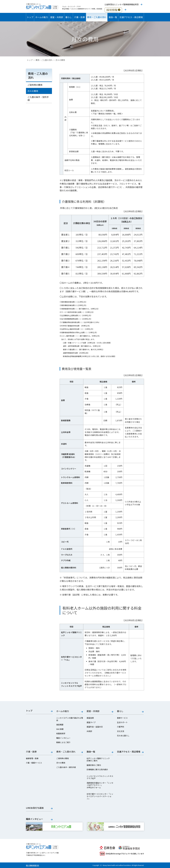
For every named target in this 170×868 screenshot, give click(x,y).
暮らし (69, 17)
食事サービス (122, 718)
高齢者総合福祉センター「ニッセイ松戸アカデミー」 (100, 784)
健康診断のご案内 (94, 765)
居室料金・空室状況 (95, 727)
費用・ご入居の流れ (97, 17)
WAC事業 (60, 729)
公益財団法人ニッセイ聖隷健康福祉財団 (121, 4)
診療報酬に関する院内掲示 (97, 770)
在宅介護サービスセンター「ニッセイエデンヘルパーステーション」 (100, 796)
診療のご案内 (92, 761)
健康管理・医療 (32, 758)
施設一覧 (113, 17)
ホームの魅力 (42, 17)
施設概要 (60, 725)
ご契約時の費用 (35, 85)
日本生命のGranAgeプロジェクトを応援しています (122, 854)
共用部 (89, 731)
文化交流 (121, 731)
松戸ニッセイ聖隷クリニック (98, 758)
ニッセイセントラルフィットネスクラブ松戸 (100, 777)
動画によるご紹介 (63, 742)
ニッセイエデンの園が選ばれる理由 (70, 719)
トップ (30, 17)
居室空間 (90, 718)
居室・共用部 (57, 17)
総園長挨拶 (61, 733)
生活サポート (122, 722)
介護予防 (121, 727)
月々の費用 (33, 91)
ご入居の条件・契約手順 (38, 98)
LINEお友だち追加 (35, 808)
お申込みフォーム (94, 787)
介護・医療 (79, 17)
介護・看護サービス (34, 763)
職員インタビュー (63, 738)
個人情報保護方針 (33, 865)
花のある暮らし (123, 736)
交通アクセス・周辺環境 (131, 17)
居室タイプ (91, 722)
